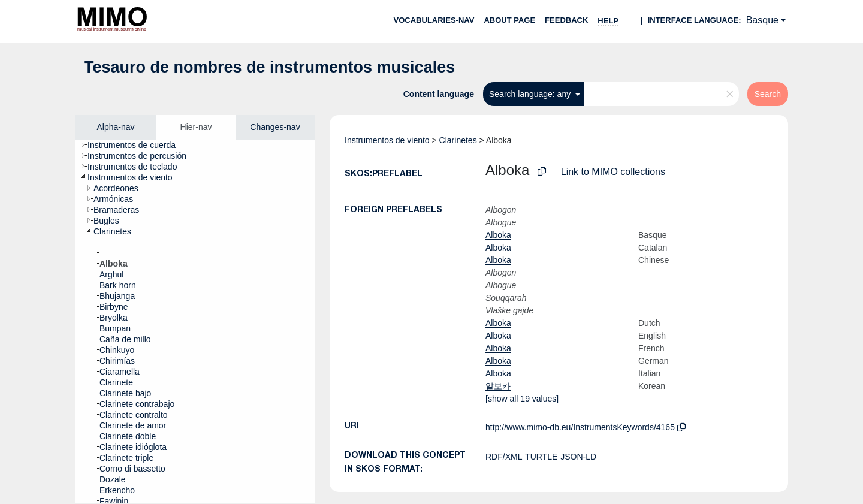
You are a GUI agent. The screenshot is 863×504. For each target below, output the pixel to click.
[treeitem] (137, 145)
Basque (762, 20)
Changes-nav (275, 127)
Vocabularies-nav (434, 20)
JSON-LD (578, 457)
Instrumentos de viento (387, 140)
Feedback (566, 20)
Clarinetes (458, 140)
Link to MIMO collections (613, 172)
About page (509, 20)
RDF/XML (504, 457)
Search (768, 94)
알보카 (498, 386)
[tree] (195, 321)
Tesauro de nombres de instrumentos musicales (269, 67)
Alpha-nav (115, 127)
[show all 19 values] (522, 399)
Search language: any (531, 94)
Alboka (498, 235)
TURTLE (541, 457)
